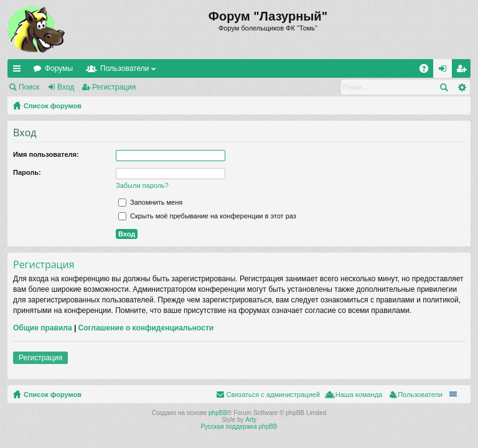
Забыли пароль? (142, 185)
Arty (251, 420)
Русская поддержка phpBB (239, 427)
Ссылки (19, 71)
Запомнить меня (150, 202)
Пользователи (124, 68)
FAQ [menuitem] (428, 71)
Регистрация (114, 87)
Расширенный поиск (462, 87)
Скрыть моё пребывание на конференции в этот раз (207, 216)
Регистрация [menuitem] (464, 71)
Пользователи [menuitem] (420, 394)
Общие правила (43, 328)
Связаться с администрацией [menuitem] (273, 394)
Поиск (29, 87)
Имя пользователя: (46, 154)
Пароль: (27, 172)
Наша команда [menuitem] (359, 394)
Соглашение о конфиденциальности (146, 328)
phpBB (218, 413)
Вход (66, 87)
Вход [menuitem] (445, 71)
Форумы (59, 68)
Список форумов (53, 106)
